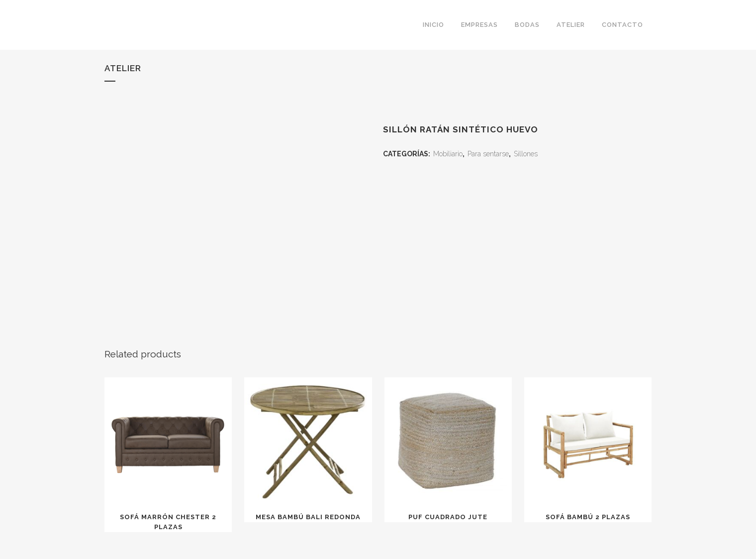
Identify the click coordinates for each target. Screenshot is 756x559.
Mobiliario (448, 154)
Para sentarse (488, 154)
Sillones (526, 154)
